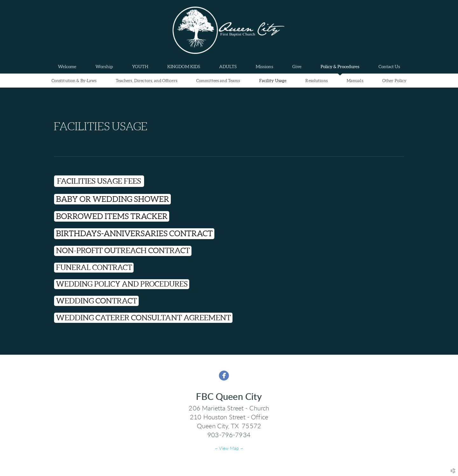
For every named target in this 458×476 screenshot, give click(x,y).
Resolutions (316, 81)
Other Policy (395, 81)
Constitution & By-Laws (74, 81)
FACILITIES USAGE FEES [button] (99, 181)
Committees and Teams (218, 81)
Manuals (355, 81)
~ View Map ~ (229, 449)
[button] (112, 199)
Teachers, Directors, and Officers (146, 81)
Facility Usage (273, 81)
